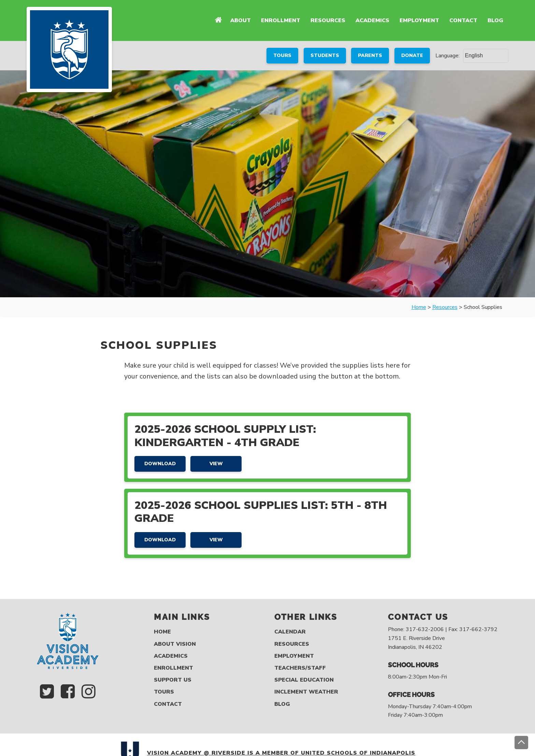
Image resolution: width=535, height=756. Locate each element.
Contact (463, 20)
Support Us (173, 680)
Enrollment (281, 20)
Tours (164, 692)
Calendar (290, 632)
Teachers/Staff (300, 668)
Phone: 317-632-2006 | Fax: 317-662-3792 (443, 629)
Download (160, 464)
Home (162, 632)
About (241, 20)
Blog (495, 20)
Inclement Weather (306, 692)
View (216, 464)
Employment (419, 20)
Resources (328, 20)
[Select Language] (486, 56)
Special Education (304, 680)
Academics (372, 20)
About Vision (175, 644)
